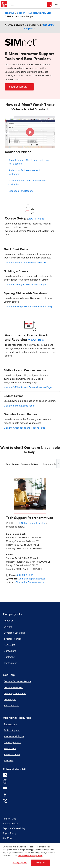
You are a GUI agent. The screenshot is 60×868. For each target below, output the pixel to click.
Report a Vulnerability (14, 828)
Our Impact (9, 657)
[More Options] (57, 4)
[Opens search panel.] (49, 4)
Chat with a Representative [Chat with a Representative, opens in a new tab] (30, 582)
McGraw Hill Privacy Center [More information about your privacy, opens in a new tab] (30, 857)
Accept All (40, 864)
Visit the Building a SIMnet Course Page (25, 285)
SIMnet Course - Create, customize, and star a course (29, 162)
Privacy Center (10, 824)
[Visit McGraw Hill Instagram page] (5, 781)
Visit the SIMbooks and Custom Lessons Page (28, 387)
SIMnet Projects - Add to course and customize (27, 182)
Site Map (7, 838)
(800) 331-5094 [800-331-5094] (25, 575)
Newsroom (9, 645)
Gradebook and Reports (21, 191)
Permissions (10, 749)
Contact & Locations (14, 633)
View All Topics (36, 219)
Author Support (12, 730)
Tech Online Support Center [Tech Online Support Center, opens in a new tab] (30, 523)
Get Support (10, 700)
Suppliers (9, 761)
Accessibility (10, 724)
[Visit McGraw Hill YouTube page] (5, 788)
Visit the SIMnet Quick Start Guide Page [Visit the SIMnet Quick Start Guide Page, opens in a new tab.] (25, 263)
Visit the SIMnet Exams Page (19, 406)
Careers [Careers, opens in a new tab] (8, 627)
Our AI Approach (12, 742)
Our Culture (10, 651)
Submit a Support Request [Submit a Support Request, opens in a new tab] (31, 579)
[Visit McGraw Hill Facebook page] (5, 794)
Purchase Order (12, 755)
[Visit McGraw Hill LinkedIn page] (5, 775)
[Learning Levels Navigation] (12, 4)
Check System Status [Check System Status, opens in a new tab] (15, 694)
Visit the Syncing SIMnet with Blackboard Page (28, 307)
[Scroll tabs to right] (58, 464)
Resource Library (19, 87)
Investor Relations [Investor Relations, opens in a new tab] (13, 639)
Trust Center (10, 663)
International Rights (14, 736)
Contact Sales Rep (13, 687)
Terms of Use (9, 819)
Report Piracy (9, 833)
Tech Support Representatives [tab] (22, 464)
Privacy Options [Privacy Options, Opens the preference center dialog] (20, 864)
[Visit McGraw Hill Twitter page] (5, 801)
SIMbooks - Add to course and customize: (24, 172)
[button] (30, 132)
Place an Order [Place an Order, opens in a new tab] (11, 706)
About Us (8, 621)
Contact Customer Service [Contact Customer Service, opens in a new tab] (17, 681)
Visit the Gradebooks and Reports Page (24, 428)
